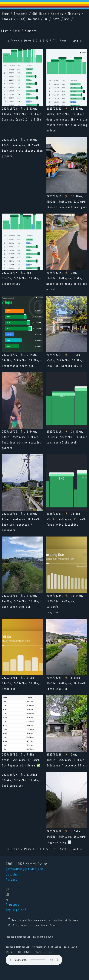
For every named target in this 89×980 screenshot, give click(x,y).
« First (13, 41)
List (4, 31)
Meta (56, 19)
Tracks (7, 19)
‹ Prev (26, 41)
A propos (12, 905)
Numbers (31, 31)
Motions (74, 14)
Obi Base (39, 14)
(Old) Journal (28, 19)
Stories (57, 14)
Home (5, 14)
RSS (67, 19)
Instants (21, 14)
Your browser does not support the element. (34, 960)
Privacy (12, 880)
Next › (65, 41)
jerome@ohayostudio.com (24, 869)
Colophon (12, 874)
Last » (77, 41)
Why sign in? (16, 910)
